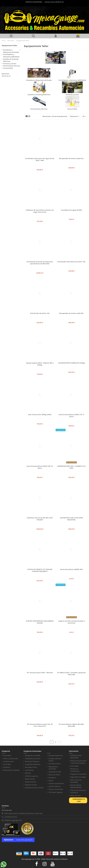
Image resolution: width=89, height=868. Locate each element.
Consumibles (72, 109)
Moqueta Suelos (31, 785)
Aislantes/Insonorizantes (34, 788)
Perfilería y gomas (32, 776)
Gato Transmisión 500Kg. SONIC (40, 415)
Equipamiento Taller (10, 46)
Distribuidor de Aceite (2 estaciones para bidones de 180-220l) (40, 263)
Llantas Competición (56, 784)
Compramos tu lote (79, 800)
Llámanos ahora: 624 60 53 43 (54, 2)
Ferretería (7, 767)
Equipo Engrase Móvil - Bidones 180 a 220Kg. (40, 364)
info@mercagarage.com (13, 820)
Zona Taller (7, 764)
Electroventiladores (32, 761)
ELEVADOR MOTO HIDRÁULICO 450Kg (71, 363)
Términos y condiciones (75, 770)
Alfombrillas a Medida (11, 770)
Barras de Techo (54, 775)
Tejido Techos (30, 779)
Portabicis (52, 778)
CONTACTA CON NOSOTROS (34, 2)
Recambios (7, 756)
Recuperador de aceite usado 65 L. (72, 158)
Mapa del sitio (76, 796)
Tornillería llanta (54, 764)
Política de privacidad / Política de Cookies (78, 762)
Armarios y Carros (72, 95)
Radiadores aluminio (33, 759)
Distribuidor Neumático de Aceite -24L (71, 262)
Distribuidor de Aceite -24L (40, 313)
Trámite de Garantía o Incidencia (78, 792)
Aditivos (28, 773)
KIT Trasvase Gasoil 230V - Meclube (40, 673)
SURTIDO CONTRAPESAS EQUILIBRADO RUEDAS (40, 622)
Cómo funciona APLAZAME (76, 781)
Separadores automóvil (53, 768)
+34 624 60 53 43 (11, 817)
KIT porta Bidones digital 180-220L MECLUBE (71, 725)
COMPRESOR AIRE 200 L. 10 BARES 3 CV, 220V (71, 467)
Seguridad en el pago (78, 777)
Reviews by (6, 76)
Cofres (51, 781)
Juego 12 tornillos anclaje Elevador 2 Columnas (71, 622)
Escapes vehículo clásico (55, 760)
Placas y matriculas (56, 789)
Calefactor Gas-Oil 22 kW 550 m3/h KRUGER (40, 519)
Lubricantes (29, 770)
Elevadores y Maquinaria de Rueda (39, 80)
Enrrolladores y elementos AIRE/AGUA (72, 80)
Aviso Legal (74, 766)
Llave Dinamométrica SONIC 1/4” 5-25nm (71, 416)
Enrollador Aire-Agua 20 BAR (71, 210)
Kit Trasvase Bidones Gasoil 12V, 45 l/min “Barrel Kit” (40, 725)
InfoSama (64, 859)
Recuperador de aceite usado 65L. (71, 313)
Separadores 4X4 (55, 772)
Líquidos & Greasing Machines (39, 95)
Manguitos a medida (33, 756)
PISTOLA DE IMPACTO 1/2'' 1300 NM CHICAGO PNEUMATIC (40, 570)
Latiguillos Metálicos (33, 764)
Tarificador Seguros (56, 792)
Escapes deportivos (56, 756)
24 (84, 116)
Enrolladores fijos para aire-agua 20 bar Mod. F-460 (40, 159)
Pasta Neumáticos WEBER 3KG (71, 569)
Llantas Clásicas (54, 786)
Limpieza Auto (8, 761)
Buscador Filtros (31, 767)
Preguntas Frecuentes (78, 774)
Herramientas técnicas (39, 109)
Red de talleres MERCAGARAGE (76, 786)
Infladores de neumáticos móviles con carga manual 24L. (40, 211)
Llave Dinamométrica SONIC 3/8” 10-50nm (40, 467)
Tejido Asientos (30, 782)
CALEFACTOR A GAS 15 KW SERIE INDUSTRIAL (71, 519)
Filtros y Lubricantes (11, 759)
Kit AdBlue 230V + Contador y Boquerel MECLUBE (72, 674)
